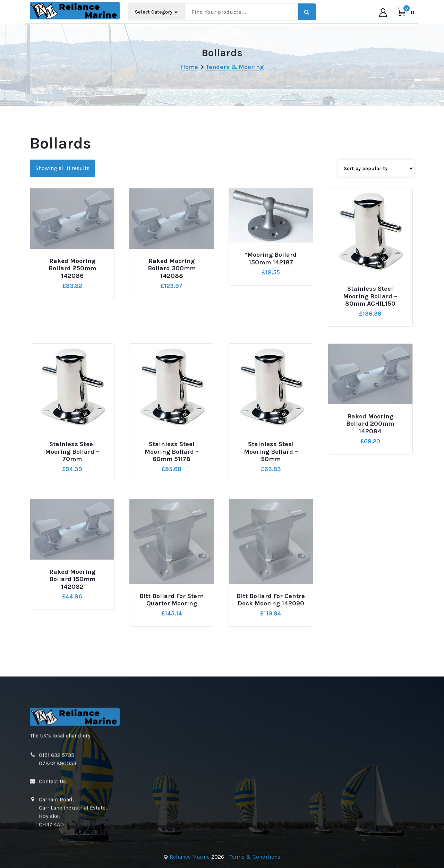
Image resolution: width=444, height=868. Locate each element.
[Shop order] (376, 222)
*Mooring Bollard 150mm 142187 (271, 312)
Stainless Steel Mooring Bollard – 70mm (72, 505)
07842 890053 (58, 833)
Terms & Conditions (255, 857)
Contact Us (52, 852)
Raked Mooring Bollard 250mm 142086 (72, 322)
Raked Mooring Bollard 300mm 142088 (172, 322)
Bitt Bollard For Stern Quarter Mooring (172, 653)
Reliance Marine (190, 857)
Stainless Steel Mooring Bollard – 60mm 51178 (172, 505)
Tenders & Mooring (235, 67)
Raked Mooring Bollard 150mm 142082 (72, 633)
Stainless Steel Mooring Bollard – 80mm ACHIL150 (370, 350)
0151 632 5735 (57, 825)
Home (189, 67)
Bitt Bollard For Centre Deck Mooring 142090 (271, 653)
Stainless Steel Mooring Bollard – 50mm (271, 505)
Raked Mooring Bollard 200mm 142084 (370, 477)
